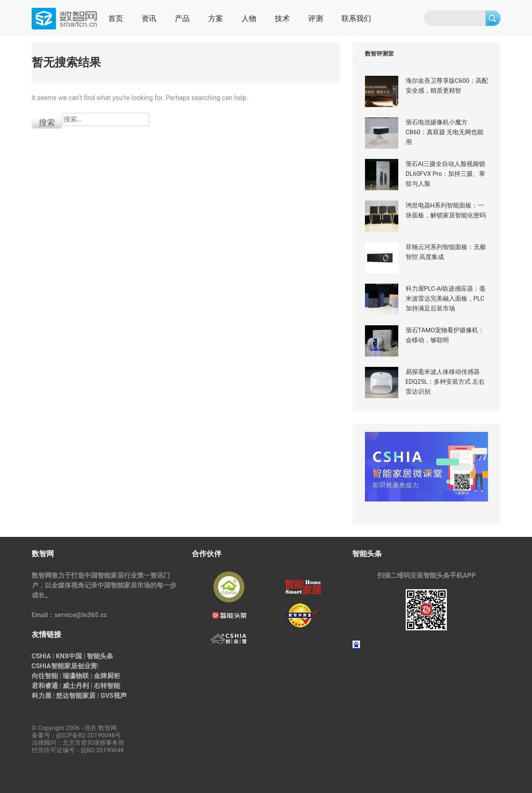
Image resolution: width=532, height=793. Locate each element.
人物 (249, 18)
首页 (116, 18)
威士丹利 (76, 686)
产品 (182, 18)
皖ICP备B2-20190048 (86, 735)
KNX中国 (69, 656)
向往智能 (45, 676)
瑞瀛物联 (76, 676)
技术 (282, 18)
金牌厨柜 (107, 676)
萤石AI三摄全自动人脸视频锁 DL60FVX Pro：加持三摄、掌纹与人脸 (446, 174)
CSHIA (41, 656)
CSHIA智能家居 (55, 666)
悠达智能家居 (76, 696)
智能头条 (100, 656)
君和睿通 (45, 686)
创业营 (87, 666)
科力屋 (42, 696)
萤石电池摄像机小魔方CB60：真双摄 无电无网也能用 (445, 132)
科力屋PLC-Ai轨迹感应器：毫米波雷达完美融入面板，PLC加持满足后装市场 (446, 299)
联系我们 (356, 18)
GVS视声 (113, 696)
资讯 (149, 18)
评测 (316, 18)
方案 (216, 18)
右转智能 (107, 686)
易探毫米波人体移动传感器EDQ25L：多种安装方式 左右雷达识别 (445, 382)
